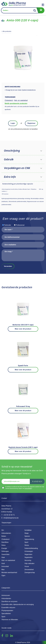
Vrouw (27, 566)
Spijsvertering (29, 539)
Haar (3, 557)
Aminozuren (6, 595)
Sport (26, 542)
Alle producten (6, 31)
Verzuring (28, 560)
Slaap (26, 533)
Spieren (27, 536)
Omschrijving (12, 151)
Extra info (10, 177)
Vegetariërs (28, 557)
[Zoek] (35, 10)
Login (13, 123)
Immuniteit (5, 566)
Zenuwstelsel (29, 570)
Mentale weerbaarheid (9, 572)
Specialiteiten (6, 613)
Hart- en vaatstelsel (8, 560)
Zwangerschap (30, 572)
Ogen (3, 575)
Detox (4, 545)
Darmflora (5, 542)
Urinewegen (29, 551)
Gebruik (9, 160)
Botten (4, 536)
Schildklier (28, 530)
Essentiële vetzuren (8, 608)
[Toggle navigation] (43, 5)
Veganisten (28, 554)
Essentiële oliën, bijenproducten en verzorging (18, 604)
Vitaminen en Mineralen (10, 620)
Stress (27, 545)
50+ (3, 530)
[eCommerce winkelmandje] (40, 10)
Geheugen (5, 551)
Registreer (31, 123)
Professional (20, 225)
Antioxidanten (6, 533)
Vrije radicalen (29, 563)
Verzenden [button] (8, 266)
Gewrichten (5, 554)
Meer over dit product (23, 329)
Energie (4, 548)
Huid (3, 563)
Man (3, 570)
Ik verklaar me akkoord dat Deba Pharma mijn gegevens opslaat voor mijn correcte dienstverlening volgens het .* (25, 488)
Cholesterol (5, 539)
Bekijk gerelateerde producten (16, 103)
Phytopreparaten (7, 611)
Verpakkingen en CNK (17, 168)
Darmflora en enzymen (9, 601)
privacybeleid (28, 488)
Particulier (8, 225)
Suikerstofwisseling (31, 548)
